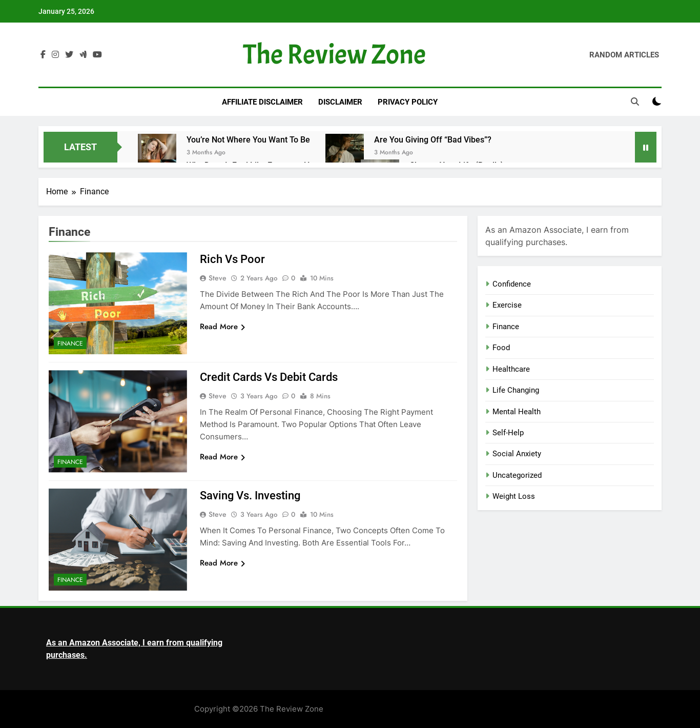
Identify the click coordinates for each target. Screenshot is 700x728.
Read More (222, 327)
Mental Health (517, 412)
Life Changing (516, 390)
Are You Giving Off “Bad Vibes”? (433, 140)
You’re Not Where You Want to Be (248, 140)
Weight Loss (514, 496)
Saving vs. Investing (250, 496)
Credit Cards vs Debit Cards (269, 377)
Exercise (507, 305)
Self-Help (508, 433)
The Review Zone (334, 55)
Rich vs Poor (232, 259)
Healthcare (511, 369)
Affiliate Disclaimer (262, 102)
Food (501, 348)
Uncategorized (517, 475)
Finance (70, 343)
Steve (218, 278)
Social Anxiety (517, 454)
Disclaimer (340, 102)
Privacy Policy (408, 102)
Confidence (512, 284)
